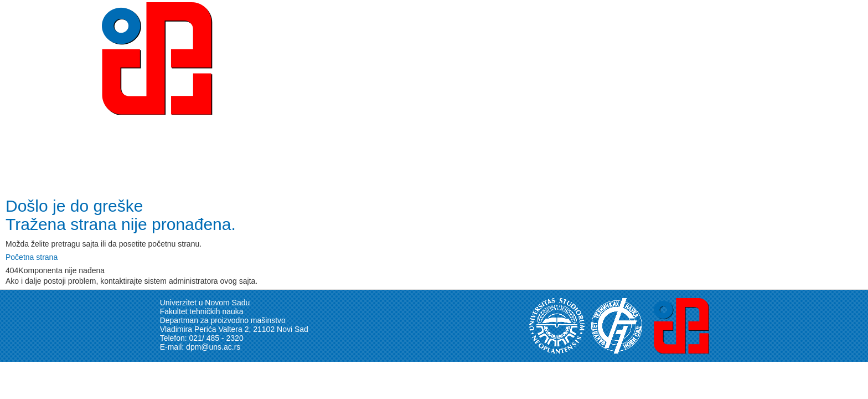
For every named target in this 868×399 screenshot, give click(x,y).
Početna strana (32, 257)
